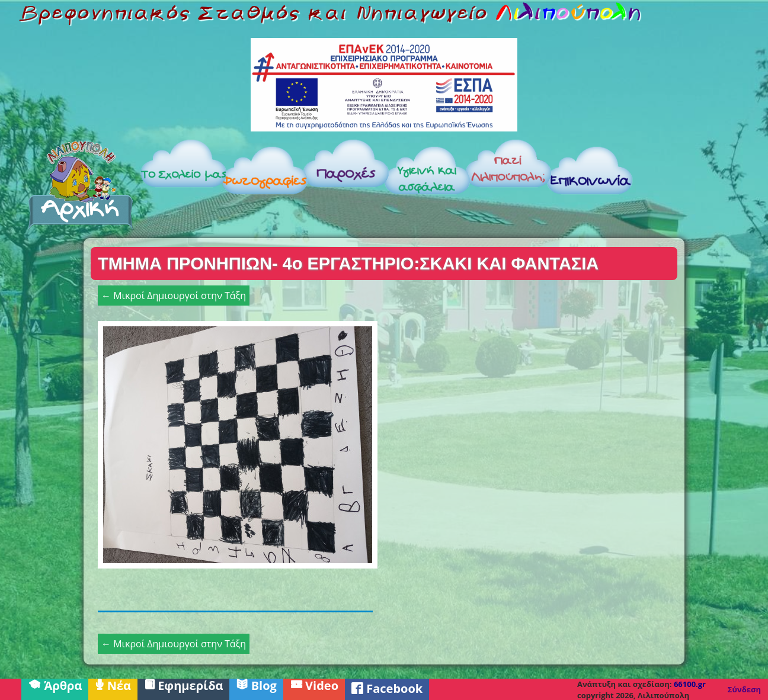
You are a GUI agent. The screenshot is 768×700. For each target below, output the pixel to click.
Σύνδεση (744, 689)
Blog (256, 685)
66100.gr (690, 684)
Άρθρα (55, 685)
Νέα (113, 685)
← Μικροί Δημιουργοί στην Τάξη (174, 296)
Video (314, 685)
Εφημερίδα (184, 685)
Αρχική (81, 185)
